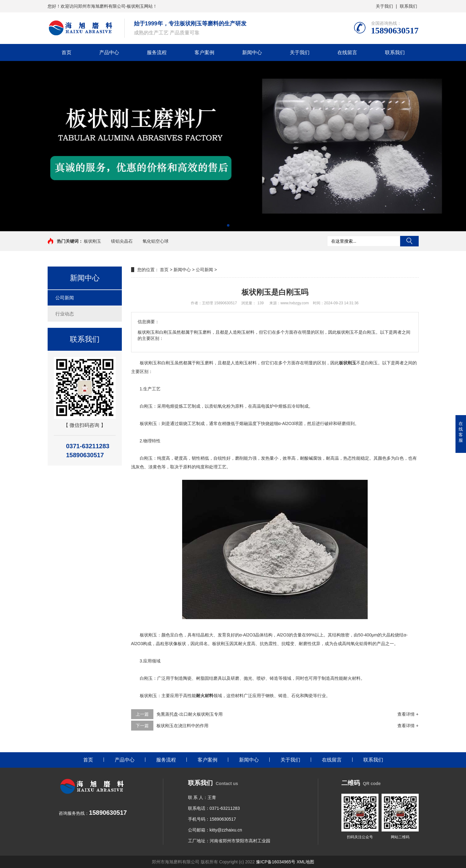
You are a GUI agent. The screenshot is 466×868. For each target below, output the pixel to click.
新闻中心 (252, 52)
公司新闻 (65, 298)
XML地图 (305, 862)
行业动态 (65, 314)
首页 (66, 52)
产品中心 (109, 52)
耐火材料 (205, 696)
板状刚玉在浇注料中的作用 (182, 726)
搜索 (409, 241)
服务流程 (157, 52)
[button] (228, 225)
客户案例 (204, 52)
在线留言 (347, 52)
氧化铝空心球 (156, 241)
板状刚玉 (92, 241)
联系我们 (408, 6)
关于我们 (384, 6)
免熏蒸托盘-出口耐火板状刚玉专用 (190, 714)
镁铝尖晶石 (122, 241)
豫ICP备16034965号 (276, 862)
